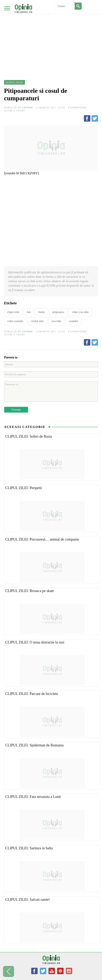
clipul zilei (13, 312)
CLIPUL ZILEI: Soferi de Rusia (29, 436)
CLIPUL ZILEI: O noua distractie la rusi (35, 642)
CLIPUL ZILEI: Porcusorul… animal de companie (42, 539)
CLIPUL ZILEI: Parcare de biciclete (32, 694)
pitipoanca (58, 312)
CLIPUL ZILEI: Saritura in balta (29, 848)
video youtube (15, 321)
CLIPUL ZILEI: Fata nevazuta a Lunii (33, 797)
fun (29, 312)
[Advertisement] (51, 30)
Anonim (27, 108)
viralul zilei (37, 321)
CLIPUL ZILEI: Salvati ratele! (28, 900)
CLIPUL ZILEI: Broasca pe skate (30, 591)
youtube (73, 321)
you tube (56, 321)
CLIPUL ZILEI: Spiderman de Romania (34, 745)
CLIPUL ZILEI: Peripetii (24, 488)
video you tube (80, 312)
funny (42, 312)
